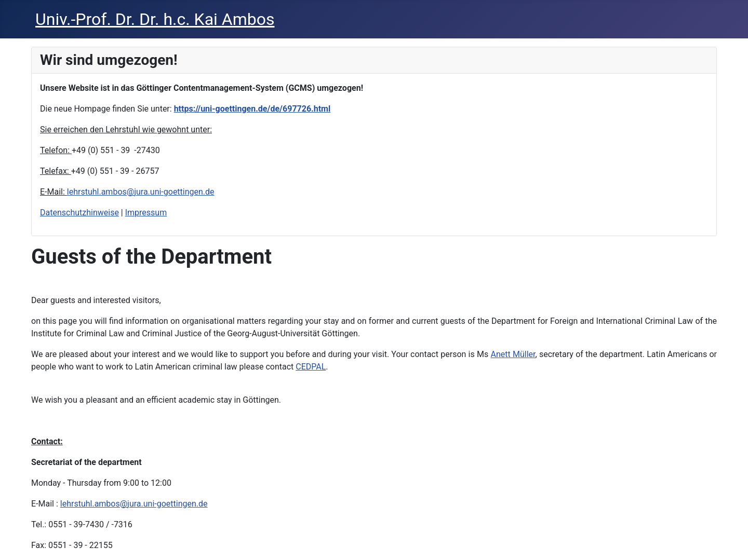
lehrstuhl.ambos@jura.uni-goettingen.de (141, 192)
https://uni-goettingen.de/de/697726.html (252, 109)
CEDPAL (311, 367)
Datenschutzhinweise (79, 213)
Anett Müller (513, 354)
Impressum (146, 213)
